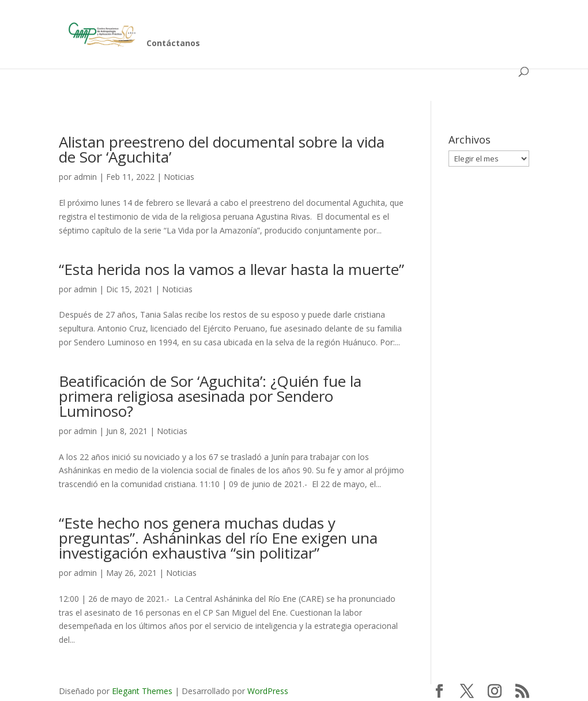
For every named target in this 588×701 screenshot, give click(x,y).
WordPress (268, 691)
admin (85, 177)
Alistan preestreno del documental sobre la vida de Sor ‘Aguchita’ (222, 149)
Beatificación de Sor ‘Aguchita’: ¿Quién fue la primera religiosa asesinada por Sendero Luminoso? (210, 396)
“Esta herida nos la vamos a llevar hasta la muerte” (231, 269)
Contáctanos (173, 44)
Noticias (179, 177)
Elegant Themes (142, 691)
